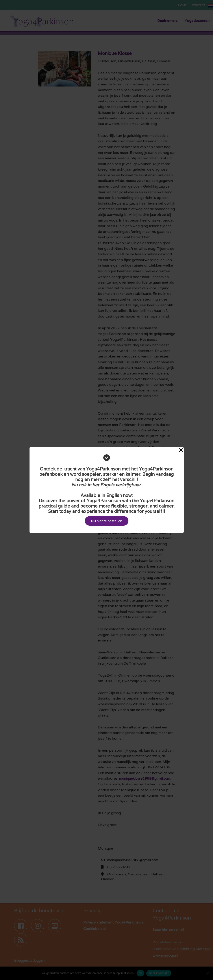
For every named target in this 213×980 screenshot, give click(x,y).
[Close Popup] (181, 450)
